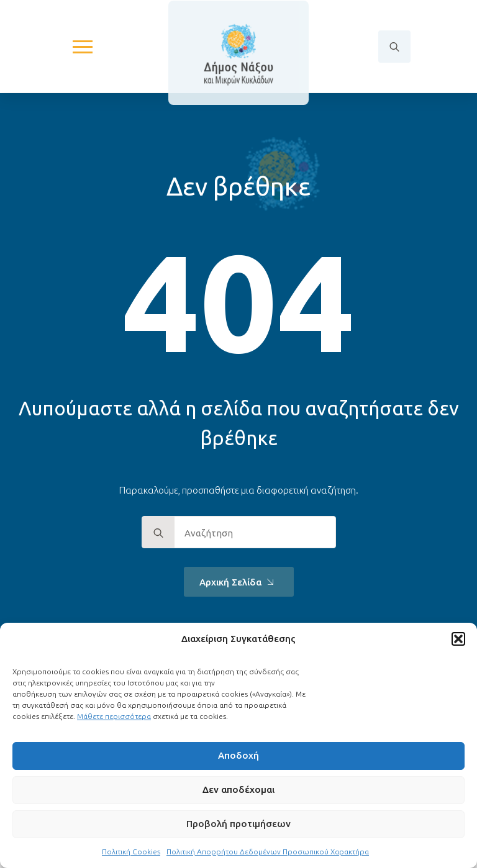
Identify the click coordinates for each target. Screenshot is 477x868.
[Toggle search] (394, 47)
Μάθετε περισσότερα (114, 716)
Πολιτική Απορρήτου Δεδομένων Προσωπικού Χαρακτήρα (268, 852)
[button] (458, 639)
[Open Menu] (83, 47)
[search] (158, 533)
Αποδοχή (238, 755)
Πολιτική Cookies (131, 852)
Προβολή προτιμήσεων (238, 824)
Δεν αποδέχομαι (238, 789)
